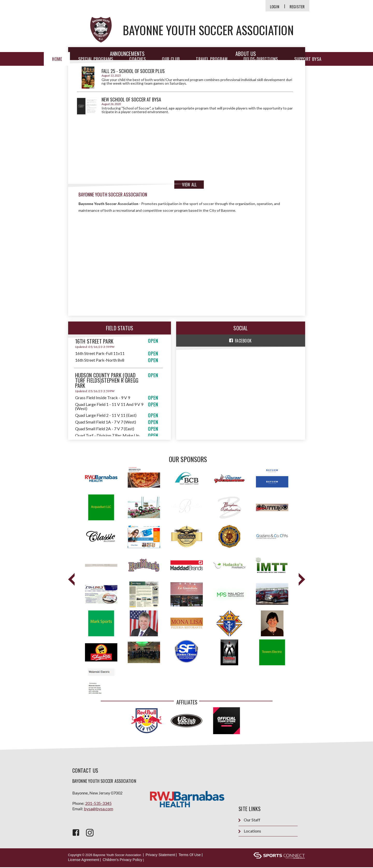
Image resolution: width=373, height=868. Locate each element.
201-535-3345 (98, 804)
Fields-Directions (261, 59)
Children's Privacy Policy (122, 860)
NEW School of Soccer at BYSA (131, 99)
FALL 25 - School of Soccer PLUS (133, 71)
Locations (250, 832)
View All (189, 185)
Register (297, 7)
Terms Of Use (190, 856)
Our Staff (249, 821)
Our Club (171, 59)
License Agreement (84, 860)
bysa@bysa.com (99, 809)
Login (275, 7)
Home (57, 59)
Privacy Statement (160, 856)
